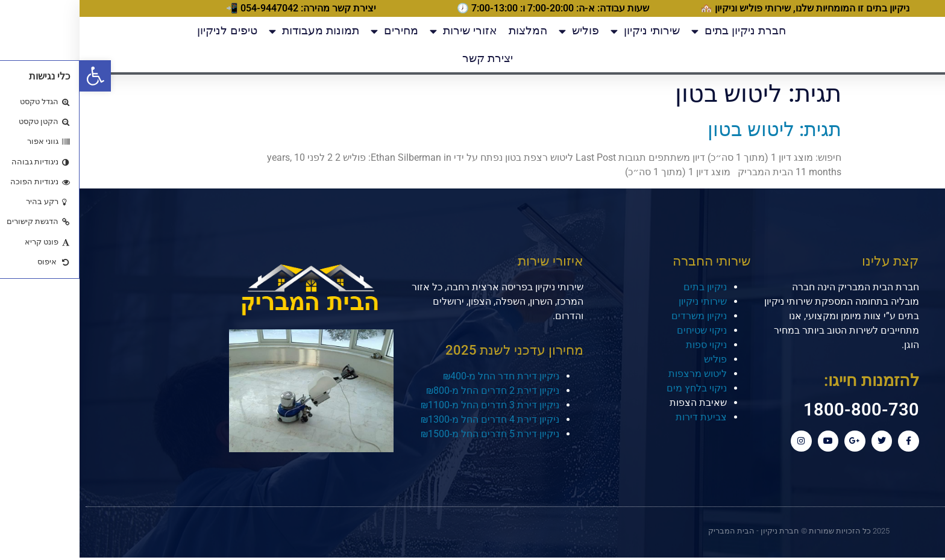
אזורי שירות (384, 31)
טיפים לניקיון (148, 30)
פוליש (499, 31)
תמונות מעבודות (234, 31)
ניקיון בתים (626, 287)
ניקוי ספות (627, 345)
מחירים (315, 31)
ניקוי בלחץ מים (617, 388)
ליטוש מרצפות (618, 374)
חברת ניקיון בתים (659, 31)
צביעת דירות (622, 417)
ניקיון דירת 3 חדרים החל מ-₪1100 (410, 405)
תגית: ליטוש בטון (695, 129)
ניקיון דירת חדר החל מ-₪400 (422, 376)
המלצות (448, 30)
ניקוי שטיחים (622, 330)
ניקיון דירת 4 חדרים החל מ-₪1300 (410, 419)
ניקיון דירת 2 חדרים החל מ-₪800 (413, 390)
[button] (16, 76)
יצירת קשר (408, 58)
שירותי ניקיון (566, 31)
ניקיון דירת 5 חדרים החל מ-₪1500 (410, 434)
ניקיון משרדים (620, 316)
